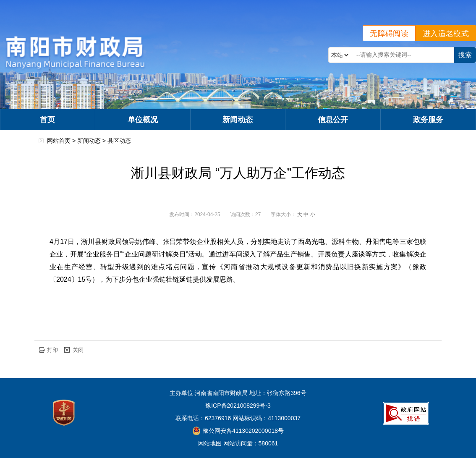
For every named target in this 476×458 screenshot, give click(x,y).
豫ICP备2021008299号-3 (238, 406)
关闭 (78, 350)
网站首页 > (62, 141)
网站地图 (210, 443)
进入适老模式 (446, 34)
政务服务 (428, 120)
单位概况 (143, 120)
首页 (47, 120)
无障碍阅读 (389, 34)
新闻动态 (238, 120)
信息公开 (333, 120)
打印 (52, 350)
